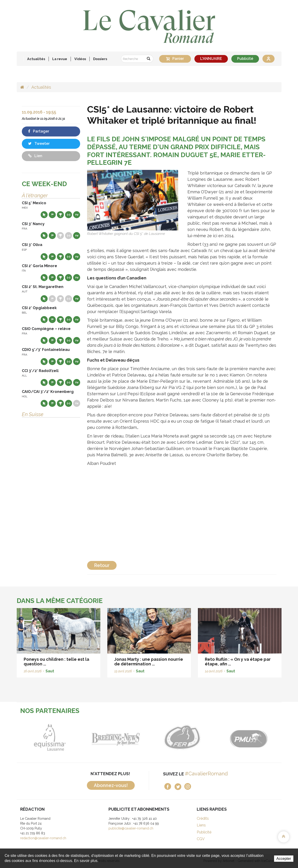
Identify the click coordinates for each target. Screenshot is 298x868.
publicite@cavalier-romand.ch (131, 828)
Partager (39, 131)
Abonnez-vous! (111, 785)
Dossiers (100, 59)
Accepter (284, 859)
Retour (102, 565)
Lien (35, 156)
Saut (50, 671)
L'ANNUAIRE (211, 59)
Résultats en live (69, 215)
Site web (44, 215)
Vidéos (80, 59)
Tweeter (39, 144)
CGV (201, 839)
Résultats (60, 215)
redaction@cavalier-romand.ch (43, 838)
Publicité (245, 59)
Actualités (36, 59)
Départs (52, 215)
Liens (201, 825)
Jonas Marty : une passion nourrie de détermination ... (149, 662)
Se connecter (269, 59)
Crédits (203, 818)
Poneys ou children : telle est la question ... (56, 662)
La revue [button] (60, 59)
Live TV (77, 215)
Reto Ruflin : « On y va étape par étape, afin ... (238, 662)
